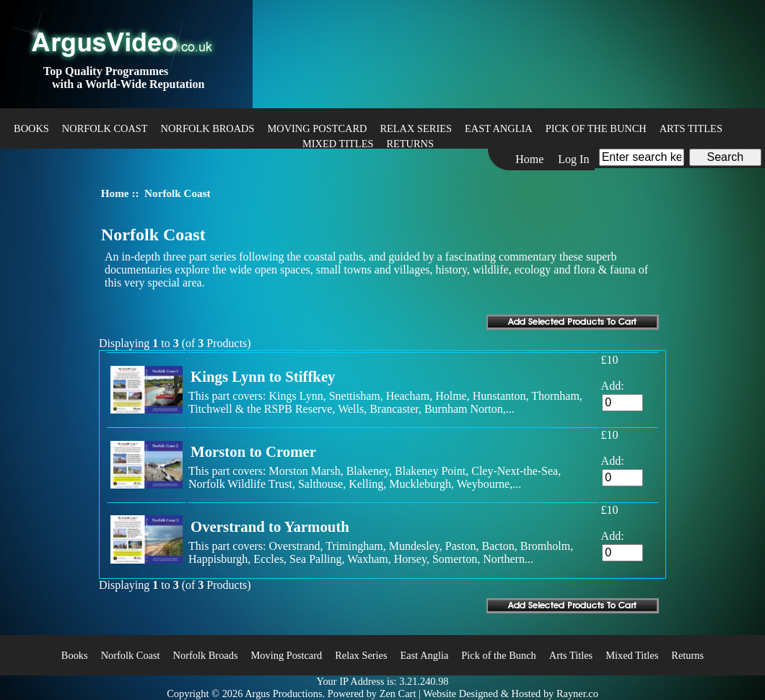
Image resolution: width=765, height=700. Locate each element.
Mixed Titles (338, 144)
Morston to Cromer (253, 451)
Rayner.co (577, 694)
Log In (573, 159)
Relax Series (416, 128)
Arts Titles (691, 128)
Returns (410, 144)
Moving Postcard (318, 128)
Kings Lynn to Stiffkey (263, 376)
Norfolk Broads (208, 128)
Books (31, 128)
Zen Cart (398, 694)
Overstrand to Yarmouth (270, 526)
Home (529, 159)
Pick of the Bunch (596, 128)
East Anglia (499, 128)
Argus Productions (283, 694)
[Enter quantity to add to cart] (622, 403)
